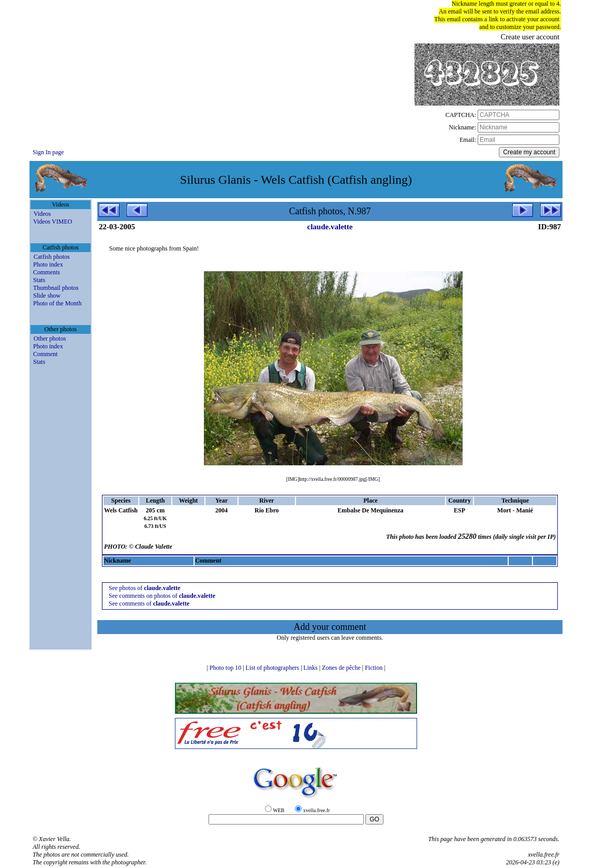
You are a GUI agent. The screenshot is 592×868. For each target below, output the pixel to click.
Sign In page (48, 152)
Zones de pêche (342, 668)
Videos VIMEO (53, 222)
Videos (42, 214)
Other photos (50, 339)
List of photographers (273, 668)
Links (311, 668)
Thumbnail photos (56, 288)
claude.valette (330, 227)
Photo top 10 (226, 668)
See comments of (149, 604)
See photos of (145, 588)
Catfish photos (52, 257)
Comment (45, 354)
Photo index (48, 264)
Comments (47, 272)
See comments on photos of (162, 596)
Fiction (374, 668)
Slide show (47, 296)
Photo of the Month (57, 303)
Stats (39, 280)
